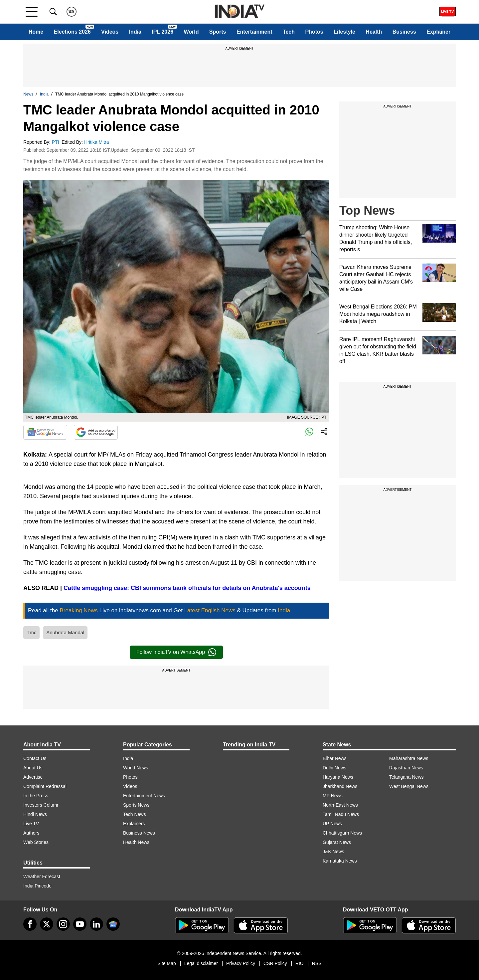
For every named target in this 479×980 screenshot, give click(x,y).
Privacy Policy (241, 963)
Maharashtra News (409, 758)
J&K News (333, 852)
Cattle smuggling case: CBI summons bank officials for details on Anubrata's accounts (187, 588)
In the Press (36, 796)
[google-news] (113, 924)
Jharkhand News (340, 786)
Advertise (33, 777)
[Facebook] (30, 924)
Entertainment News (144, 796)
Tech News (134, 814)
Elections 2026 (72, 32)
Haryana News (338, 777)
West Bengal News (409, 786)
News (28, 94)
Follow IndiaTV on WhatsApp (176, 652)
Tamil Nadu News (341, 814)
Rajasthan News (406, 768)
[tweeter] (47, 924)
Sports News (136, 805)
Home (36, 32)
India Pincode (37, 886)
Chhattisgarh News (342, 833)
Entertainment (254, 32)
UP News (332, 824)
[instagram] (63, 924)
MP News (333, 796)
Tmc (31, 632)
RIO (300, 963)
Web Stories (36, 842)
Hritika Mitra (97, 142)
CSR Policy (275, 963)
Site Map (166, 963)
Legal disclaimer (201, 963)
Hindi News (35, 814)
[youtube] (80, 924)
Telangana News (406, 777)
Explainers (134, 824)
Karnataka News (340, 861)
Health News (136, 842)
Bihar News (335, 758)
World (191, 32)
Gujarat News (337, 842)
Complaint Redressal (45, 786)
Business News (139, 833)
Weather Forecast (42, 877)
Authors (31, 833)
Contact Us (35, 758)
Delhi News (334, 768)
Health (374, 32)
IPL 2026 (162, 32)
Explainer (438, 32)
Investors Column (41, 805)
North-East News (340, 805)
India (135, 32)
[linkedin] (96, 924)
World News (136, 768)
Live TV (31, 824)
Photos (314, 32)
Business (404, 32)
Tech (289, 32)
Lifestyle (344, 32)
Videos (110, 32)
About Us (33, 768)
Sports (218, 32)
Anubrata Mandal (65, 632)
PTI (56, 142)
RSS (317, 963)
